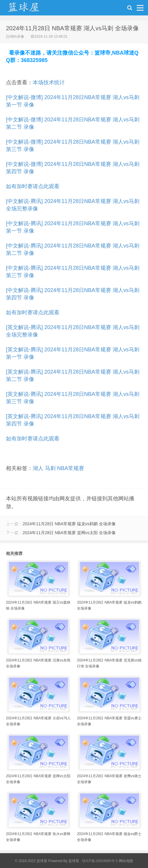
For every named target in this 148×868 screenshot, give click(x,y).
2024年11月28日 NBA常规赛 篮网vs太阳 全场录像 (69, 533)
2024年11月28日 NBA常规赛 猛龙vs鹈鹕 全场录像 (69, 524)
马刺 (50, 468)
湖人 (38, 468)
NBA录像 (17, 37)
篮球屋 (74, 861)
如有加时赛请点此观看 (33, 186)
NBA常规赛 (71, 468)
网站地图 (126, 861)
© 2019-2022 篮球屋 (31, 861)
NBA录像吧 (30, 9)
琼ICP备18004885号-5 (100, 861)
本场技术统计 (49, 82)
